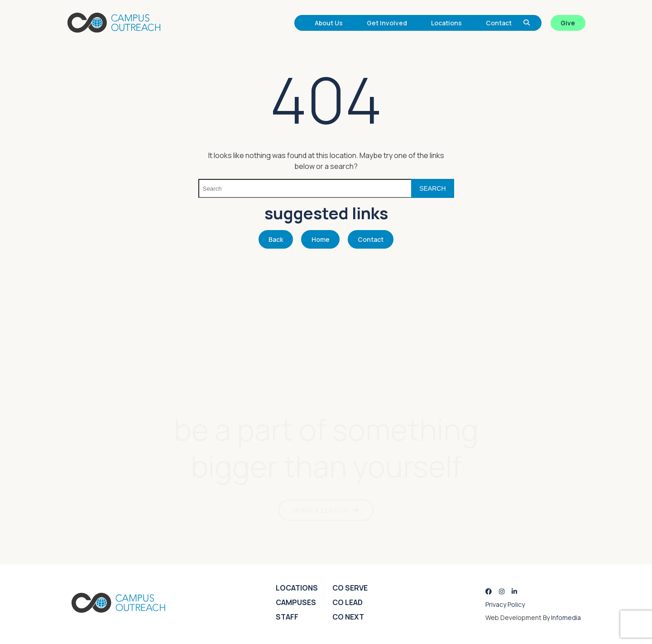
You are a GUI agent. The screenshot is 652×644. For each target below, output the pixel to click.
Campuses (296, 602)
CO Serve (350, 588)
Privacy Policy (505, 604)
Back (276, 239)
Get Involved (387, 23)
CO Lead (348, 602)
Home (321, 239)
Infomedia (566, 618)
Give (568, 23)
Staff (287, 617)
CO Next (348, 617)
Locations (446, 23)
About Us (329, 23)
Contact (499, 23)
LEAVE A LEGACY (320, 510)
